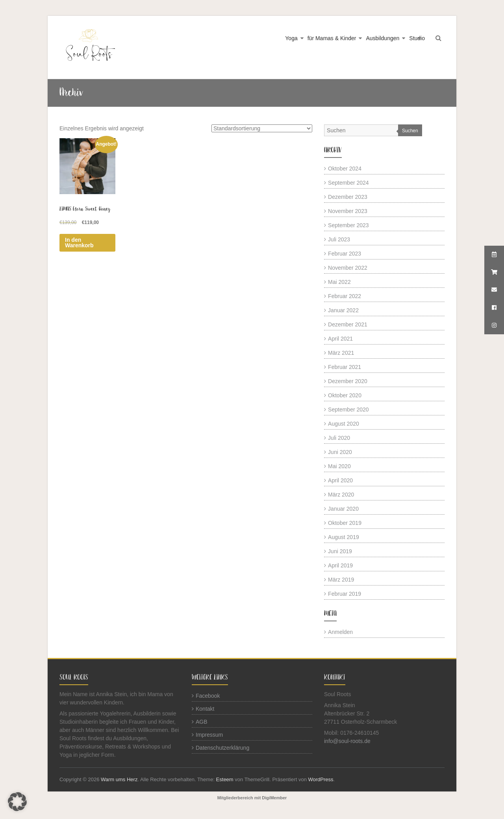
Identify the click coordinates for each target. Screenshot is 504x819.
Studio (417, 38)
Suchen (410, 131)
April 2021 (340, 339)
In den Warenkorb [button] (79, 243)
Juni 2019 (340, 551)
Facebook (208, 696)
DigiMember (274, 798)
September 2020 (348, 409)
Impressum (209, 735)
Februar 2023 (345, 254)
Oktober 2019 (345, 523)
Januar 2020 (343, 509)
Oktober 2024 (345, 169)
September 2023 (348, 225)
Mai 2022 (339, 282)
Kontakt (205, 709)
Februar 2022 (345, 296)
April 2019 (340, 565)
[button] (17, 802)
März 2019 (341, 580)
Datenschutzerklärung (222, 748)
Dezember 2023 (348, 197)
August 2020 (344, 424)
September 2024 (348, 183)
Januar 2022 (343, 310)
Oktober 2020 (345, 395)
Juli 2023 (339, 239)
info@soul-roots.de (347, 741)
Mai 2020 (339, 466)
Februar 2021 (345, 367)
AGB (202, 722)
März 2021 (341, 353)
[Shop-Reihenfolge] (262, 128)
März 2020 (341, 495)
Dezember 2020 (348, 381)
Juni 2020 (340, 452)
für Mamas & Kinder (332, 38)
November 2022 (348, 268)
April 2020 (340, 480)
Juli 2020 (339, 438)
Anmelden (340, 632)
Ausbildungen (383, 38)
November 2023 (348, 211)
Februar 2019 (345, 594)
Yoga (291, 38)
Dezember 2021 (348, 324)
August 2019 (344, 537)
